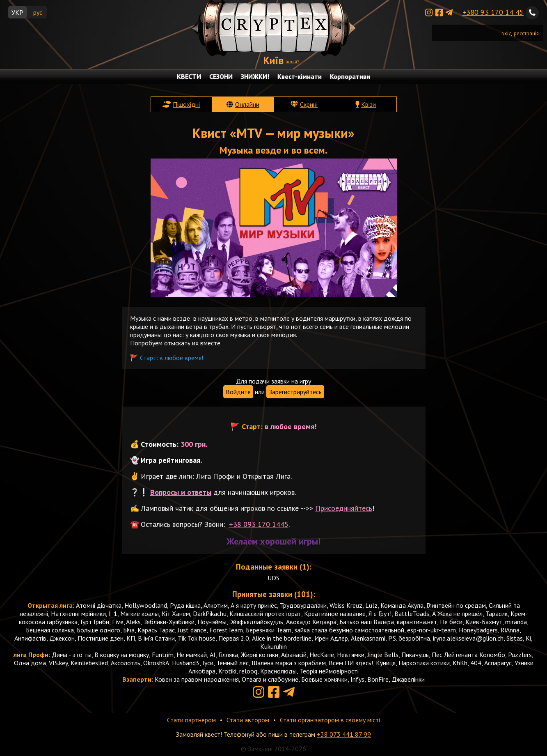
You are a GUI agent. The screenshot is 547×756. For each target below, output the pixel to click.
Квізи (368, 104)
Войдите (238, 392)
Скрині (309, 104)
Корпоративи (350, 76)
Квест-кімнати (300, 76)
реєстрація (526, 33)
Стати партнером (191, 720)
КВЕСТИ (189, 76)
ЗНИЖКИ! (255, 76)
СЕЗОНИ (221, 76)
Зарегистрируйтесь (295, 392)
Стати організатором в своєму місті (330, 720)
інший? (292, 62)
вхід (507, 33)
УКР (17, 12)
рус (38, 12)
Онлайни (247, 104)
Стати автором (248, 720)
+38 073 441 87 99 (344, 734)
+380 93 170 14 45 (493, 12)
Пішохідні (186, 104)
